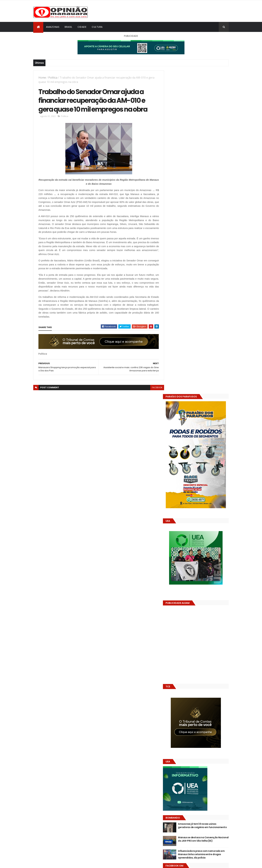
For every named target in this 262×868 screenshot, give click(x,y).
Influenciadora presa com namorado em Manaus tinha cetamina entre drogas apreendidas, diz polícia (204, 531)
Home (42, 78)
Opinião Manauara (186, 550)
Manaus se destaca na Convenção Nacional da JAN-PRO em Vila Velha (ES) (206, 516)
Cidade (82, 27)
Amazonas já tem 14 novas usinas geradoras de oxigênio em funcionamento (202, 504)
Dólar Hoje (174, 634)
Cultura (97, 27)
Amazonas (53, 27)
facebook (155, 388)
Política (53, 78)
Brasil (68, 27)
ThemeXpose (52, 863)
